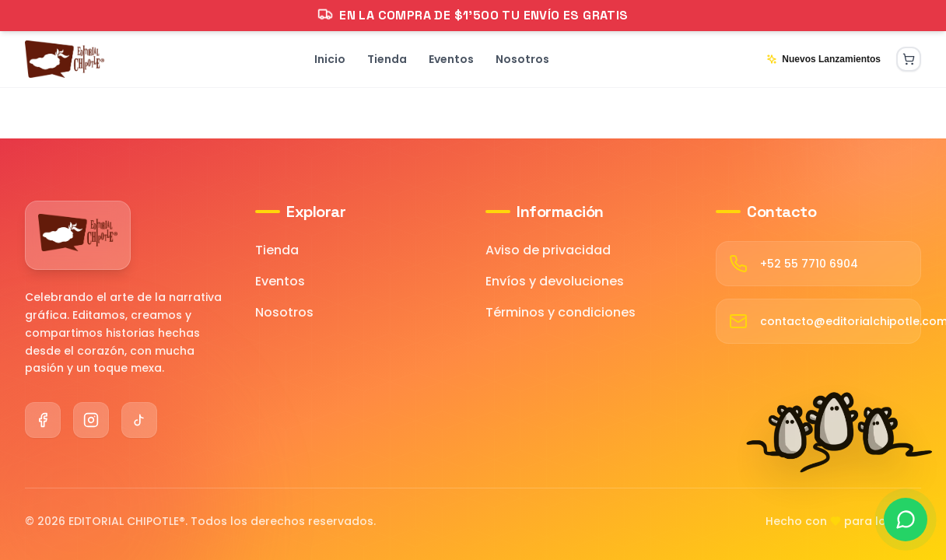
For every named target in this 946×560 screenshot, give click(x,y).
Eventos (280, 281)
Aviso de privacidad (548, 250)
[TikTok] (139, 420)
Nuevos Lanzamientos (823, 59)
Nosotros (284, 312)
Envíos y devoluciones (555, 281)
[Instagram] (91, 420)
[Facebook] (43, 420)
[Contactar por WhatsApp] (906, 520)
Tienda (277, 250)
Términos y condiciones (561, 312)
